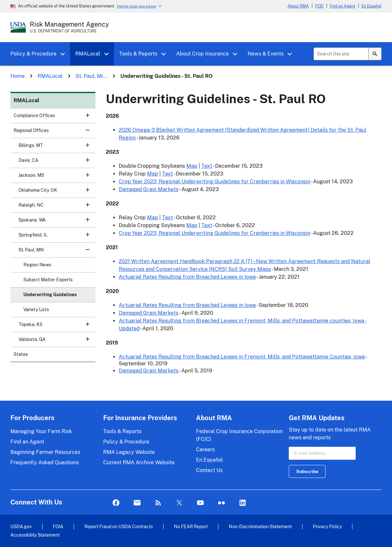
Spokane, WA (57, 222)
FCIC (319, 6)
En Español (372, 6)
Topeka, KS (57, 327)
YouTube (200, 503)
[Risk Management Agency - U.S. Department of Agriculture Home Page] (69, 27)
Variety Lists (36, 310)
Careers (205, 450)
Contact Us (209, 470)
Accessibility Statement (35, 535)
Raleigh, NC (57, 207)
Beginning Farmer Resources (45, 452)
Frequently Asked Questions (45, 462)
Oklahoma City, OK (57, 192)
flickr (221, 503)
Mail (137, 503)
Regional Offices (55, 133)
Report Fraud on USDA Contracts (119, 526)
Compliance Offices (55, 118)
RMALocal (88, 54)
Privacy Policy (327, 526)
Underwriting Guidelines (50, 295)
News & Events (266, 54)
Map (192, 166)
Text (207, 166)
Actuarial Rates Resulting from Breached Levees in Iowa (187, 277)
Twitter (179, 503)
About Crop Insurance (202, 54)
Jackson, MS (57, 177)
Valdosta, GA (57, 341)
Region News (37, 265)
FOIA (58, 526)
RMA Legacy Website (129, 452)
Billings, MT (57, 147)
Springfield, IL (57, 237)
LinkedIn (243, 503)
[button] (65, 54)
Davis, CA (57, 162)
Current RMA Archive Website (139, 462)
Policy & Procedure (33, 54)
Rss (158, 503)
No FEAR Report (191, 526)
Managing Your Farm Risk (41, 431)
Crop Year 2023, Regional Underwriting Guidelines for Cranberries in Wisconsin (214, 182)
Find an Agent (343, 6)
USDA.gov (21, 526)
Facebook (116, 503)
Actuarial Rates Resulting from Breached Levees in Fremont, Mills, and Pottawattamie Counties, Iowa (242, 357)
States (21, 354)
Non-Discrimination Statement (260, 526)
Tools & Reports (138, 54)
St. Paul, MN (57, 252)
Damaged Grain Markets (149, 189)
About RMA (298, 6)
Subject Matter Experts (48, 280)
